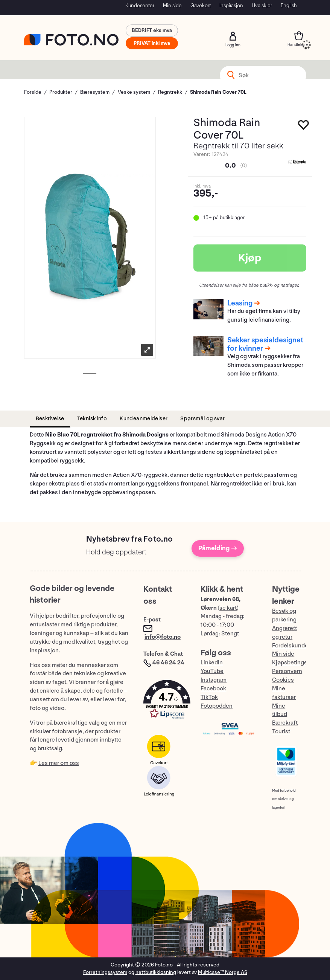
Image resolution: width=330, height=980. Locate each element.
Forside (33, 92)
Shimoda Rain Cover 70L (218, 92)
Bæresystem (95, 92)
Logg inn (233, 36)
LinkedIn (212, 663)
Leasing (240, 303)
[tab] (50, 419)
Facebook (213, 689)
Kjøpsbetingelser (295, 663)
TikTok (209, 697)
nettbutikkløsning (156, 972)
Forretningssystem (105, 972)
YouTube (212, 671)
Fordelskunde (290, 646)
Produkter (61, 92)
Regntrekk (170, 92)
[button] (164, 701)
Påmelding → (218, 548)
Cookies (283, 680)
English (289, 5)
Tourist (281, 732)
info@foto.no (163, 637)
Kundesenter (140, 5)
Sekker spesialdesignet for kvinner (265, 344)
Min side (172, 5)
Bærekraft (285, 723)
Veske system (134, 92)
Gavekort (201, 5)
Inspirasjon (231, 5)
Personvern (287, 671)
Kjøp (250, 258)
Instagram (214, 680)
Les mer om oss (59, 763)
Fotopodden (217, 706)
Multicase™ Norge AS (223, 972)
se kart (228, 608)
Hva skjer (262, 5)
